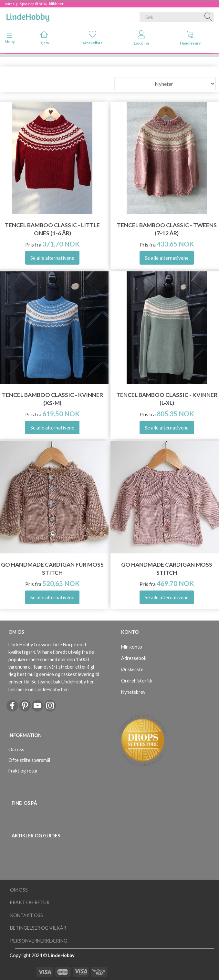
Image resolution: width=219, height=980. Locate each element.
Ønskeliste (93, 38)
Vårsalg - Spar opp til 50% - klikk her (34, 4)
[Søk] (208, 17)
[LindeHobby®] (28, 16)
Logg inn (141, 38)
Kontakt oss (26, 915)
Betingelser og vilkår (38, 928)
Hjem (44, 38)
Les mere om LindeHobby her (38, 689)
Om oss (16, 749)
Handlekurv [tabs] (190, 38)
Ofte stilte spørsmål (29, 760)
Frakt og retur (23, 771)
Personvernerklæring (39, 941)
